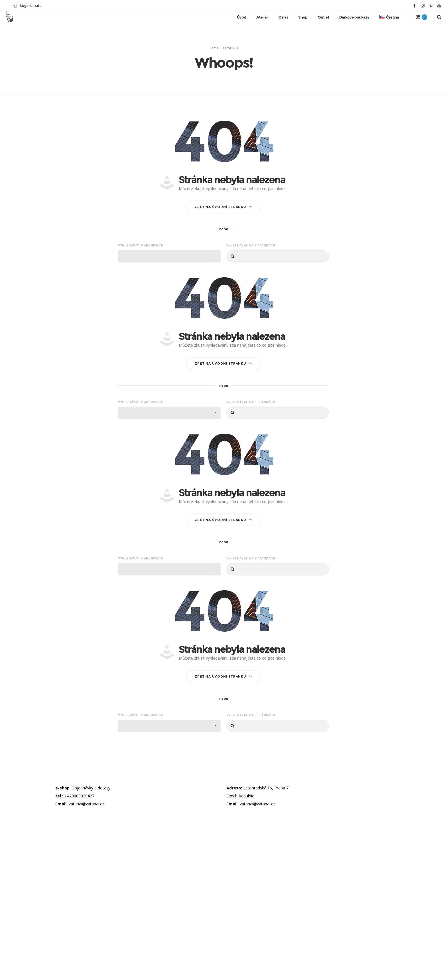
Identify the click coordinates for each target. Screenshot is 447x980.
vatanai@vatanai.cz (86, 804)
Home (214, 48)
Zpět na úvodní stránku (223, 207)
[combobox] (169, 256)
